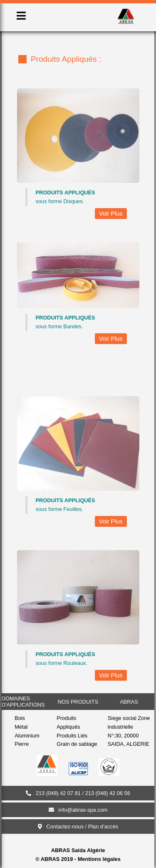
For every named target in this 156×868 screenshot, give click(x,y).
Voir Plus (111, 214)
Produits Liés (72, 736)
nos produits (78, 702)
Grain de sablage (77, 744)
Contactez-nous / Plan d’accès (78, 826)
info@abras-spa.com (78, 810)
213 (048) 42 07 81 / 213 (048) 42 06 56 (78, 793)
